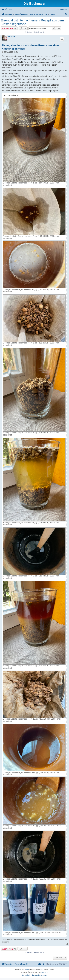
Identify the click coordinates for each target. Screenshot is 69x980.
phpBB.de (45, 972)
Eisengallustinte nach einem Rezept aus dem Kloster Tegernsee (32, 22)
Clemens (11, 36)
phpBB (26, 970)
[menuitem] (8, 10)
